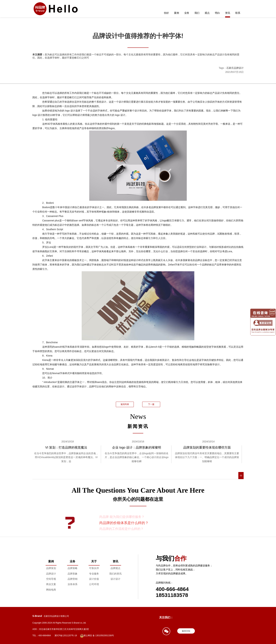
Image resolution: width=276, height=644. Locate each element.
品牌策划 (51, 568)
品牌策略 (73, 568)
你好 (166, 13)
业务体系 (73, 584)
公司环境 (94, 584)
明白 (217, 13)
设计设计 (115, 579)
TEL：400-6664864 (42, 636)
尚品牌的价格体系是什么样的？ (124, 523)
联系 (238, 13)
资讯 (228, 13)
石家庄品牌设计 (235, 68)
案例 (177, 13)
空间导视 (51, 579)
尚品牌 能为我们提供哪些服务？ (122, 517)
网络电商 (51, 590)
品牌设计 (51, 574)
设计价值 (94, 579)
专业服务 (94, 574)
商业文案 (51, 584)
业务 (187, 13)
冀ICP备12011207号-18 (66, 636)
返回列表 (125, 404)
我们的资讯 (115, 574)
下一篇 (151, 404)
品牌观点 (115, 568)
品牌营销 (73, 579)
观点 (207, 13)
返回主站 (186, 631)
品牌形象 (73, 574)
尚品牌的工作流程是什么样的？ (121, 529)
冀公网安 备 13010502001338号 (97, 636)
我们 (197, 13)
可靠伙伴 (94, 568)
